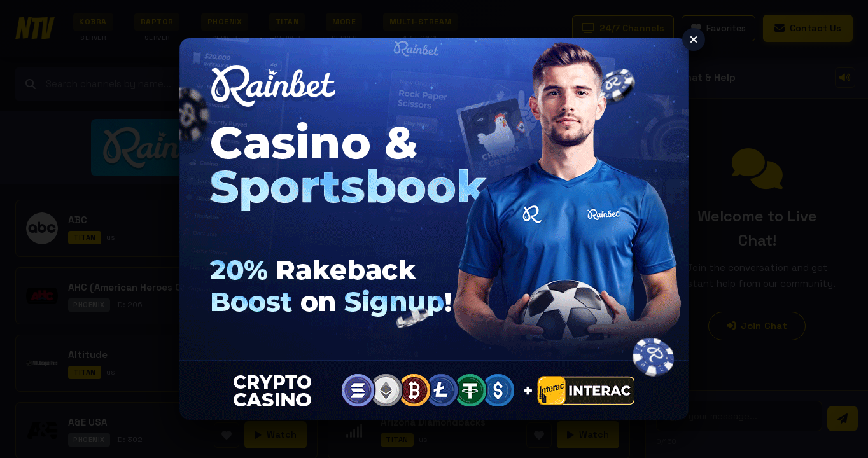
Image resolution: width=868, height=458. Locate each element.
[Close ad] (694, 39)
